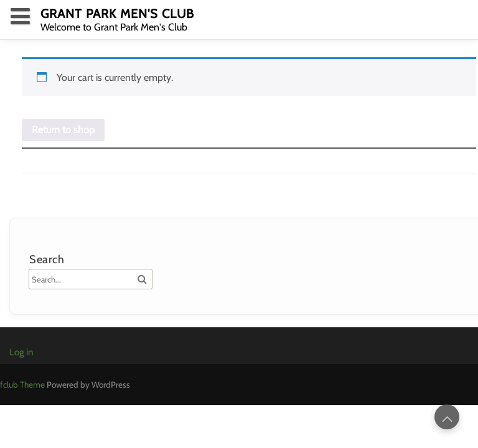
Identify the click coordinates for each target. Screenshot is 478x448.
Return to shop (63, 130)
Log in (21, 352)
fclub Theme (23, 385)
